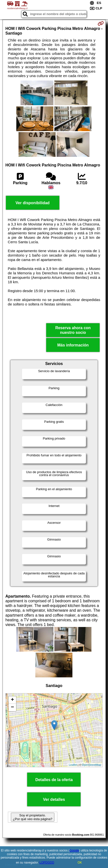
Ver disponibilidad (33, 203)
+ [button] (12, 700)
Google (74, 850)
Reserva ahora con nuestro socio (73, 330)
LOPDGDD (47, 863)
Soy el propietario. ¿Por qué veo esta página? (33, 817)
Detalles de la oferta (54, 780)
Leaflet (73, 765)
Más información (73, 345)
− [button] (12, 707)
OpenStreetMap (92, 765)
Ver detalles (54, 799)
